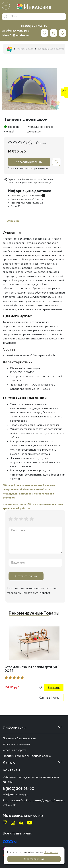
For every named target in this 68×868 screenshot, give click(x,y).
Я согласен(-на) (34, 859)
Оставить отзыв (26, 576)
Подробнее (51, 852)
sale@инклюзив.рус (15, 31)
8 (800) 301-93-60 (34, 26)
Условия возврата (15, 750)
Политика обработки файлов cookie (27, 756)
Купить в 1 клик (49, 698)
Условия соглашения (16, 744)
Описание (13, 221)
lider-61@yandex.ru (15, 35)
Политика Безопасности (19, 738)
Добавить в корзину (29, 162)
